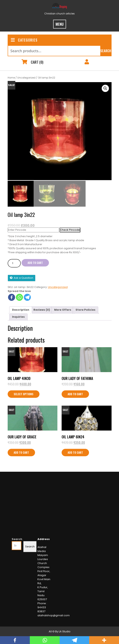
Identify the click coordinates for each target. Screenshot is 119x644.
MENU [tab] (60, 24)
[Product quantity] (14, 262)
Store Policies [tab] (85, 309)
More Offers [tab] (63, 309)
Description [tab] (21, 309)
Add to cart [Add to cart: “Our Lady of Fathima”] (75, 393)
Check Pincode (70, 229)
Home (11, 78)
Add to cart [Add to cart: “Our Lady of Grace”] (21, 452)
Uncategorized (26, 78)
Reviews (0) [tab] (42, 309)
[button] (105, 88)
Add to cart (35, 262)
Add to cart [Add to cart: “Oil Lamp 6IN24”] (75, 452)
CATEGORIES (24, 40)
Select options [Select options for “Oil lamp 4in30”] (24, 393)
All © (52, 631)
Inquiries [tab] (18, 316)
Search (106, 51)
